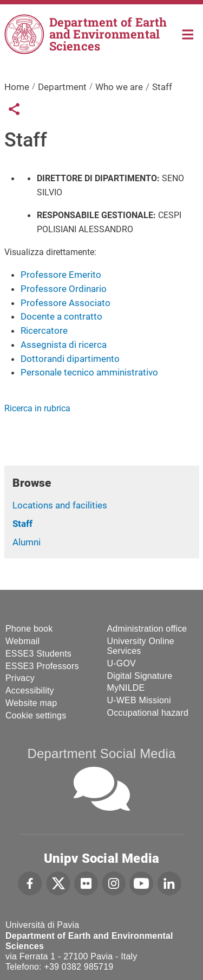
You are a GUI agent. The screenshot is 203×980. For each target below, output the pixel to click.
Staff (22, 524)
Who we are (119, 87)
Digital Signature (140, 676)
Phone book (29, 629)
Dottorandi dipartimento (70, 359)
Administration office (147, 629)
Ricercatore (44, 330)
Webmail (22, 641)
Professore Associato (66, 303)
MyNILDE (126, 688)
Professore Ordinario (64, 289)
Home (188, 33)
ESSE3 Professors (42, 666)
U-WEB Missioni (139, 700)
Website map (31, 703)
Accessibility (30, 691)
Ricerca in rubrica (37, 408)
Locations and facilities (60, 505)
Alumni (27, 542)
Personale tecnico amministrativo (89, 372)
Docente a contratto (61, 316)
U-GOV (122, 663)
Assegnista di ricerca (64, 345)
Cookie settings (36, 715)
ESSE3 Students (38, 654)
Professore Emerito (61, 275)
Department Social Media (101, 753)
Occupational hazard (148, 713)
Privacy (20, 678)
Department (62, 87)
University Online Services (141, 646)
